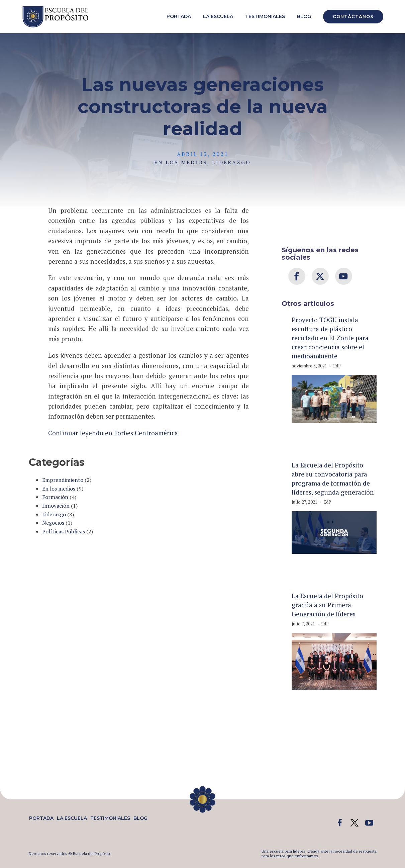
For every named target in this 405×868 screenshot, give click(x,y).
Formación (55, 497)
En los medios (181, 162)
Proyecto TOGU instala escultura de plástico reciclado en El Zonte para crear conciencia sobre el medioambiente (330, 338)
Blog (304, 16)
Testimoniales (265, 16)
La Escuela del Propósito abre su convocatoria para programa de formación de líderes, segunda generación (333, 479)
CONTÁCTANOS (353, 16)
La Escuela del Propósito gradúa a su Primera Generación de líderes (327, 605)
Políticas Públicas (64, 531)
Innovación (56, 506)
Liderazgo (231, 162)
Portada (179, 16)
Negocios (53, 523)
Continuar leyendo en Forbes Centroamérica (113, 433)
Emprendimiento (63, 480)
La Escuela (218, 16)
